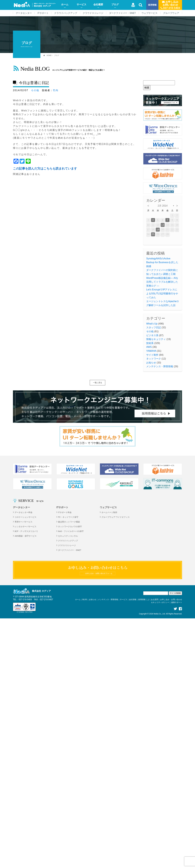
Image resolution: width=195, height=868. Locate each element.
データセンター (24, 13)
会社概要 (98, 4)
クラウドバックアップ (66, 13)
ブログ (115, 4)
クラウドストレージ (93, 13)
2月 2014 (163, 206)
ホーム (65, 4)
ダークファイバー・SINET (122, 13)
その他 (35, 90)
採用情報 (152, 5)
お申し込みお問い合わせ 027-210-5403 (170, 5)
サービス (82, 4)
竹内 (56, 90)
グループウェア (171, 13)
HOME (49, 55)
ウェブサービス (150, 13)
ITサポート (43, 13)
